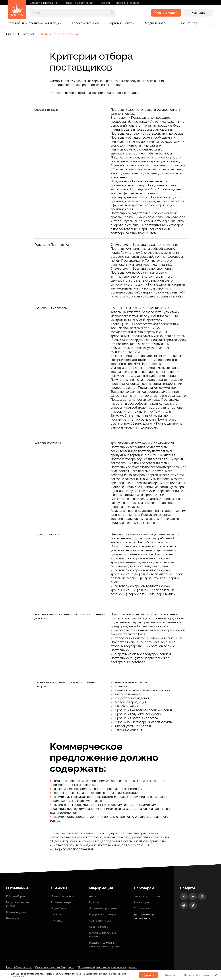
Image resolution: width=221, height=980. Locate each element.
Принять (149, 975)
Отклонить (172, 975)
